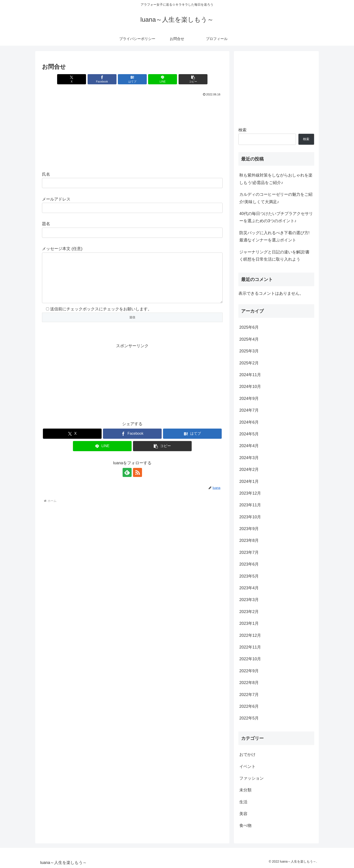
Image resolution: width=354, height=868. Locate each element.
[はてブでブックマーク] (132, 79)
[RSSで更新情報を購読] (137, 481)
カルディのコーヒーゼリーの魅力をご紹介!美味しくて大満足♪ (276, 198)
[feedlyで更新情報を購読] (127, 481)
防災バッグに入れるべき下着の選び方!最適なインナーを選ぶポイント (274, 236)
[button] (193, 79)
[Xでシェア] (72, 79)
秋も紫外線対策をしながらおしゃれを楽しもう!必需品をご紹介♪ (276, 179)
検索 (242, 130)
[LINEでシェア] (163, 79)
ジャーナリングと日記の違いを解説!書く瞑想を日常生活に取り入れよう (274, 256)
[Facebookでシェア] (102, 79)
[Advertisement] (132, 132)
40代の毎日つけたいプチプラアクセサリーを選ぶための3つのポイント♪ (276, 217)
